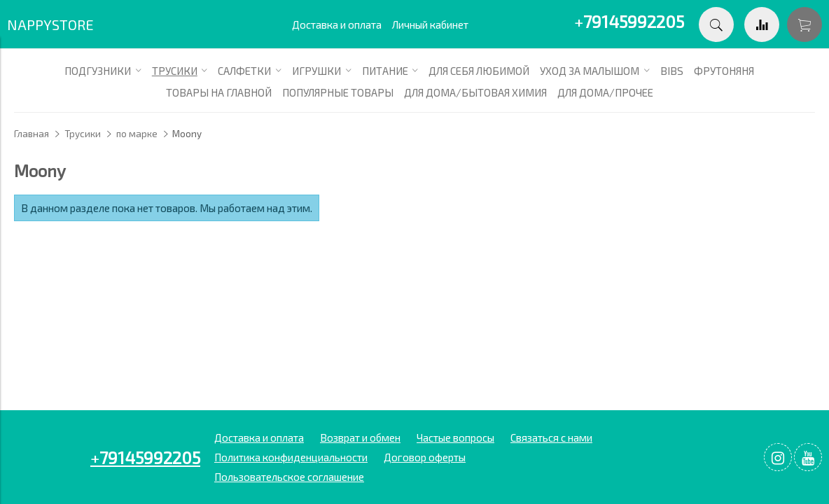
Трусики (83, 134)
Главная (32, 134)
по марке (137, 134)
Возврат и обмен (360, 437)
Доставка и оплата (337, 24)
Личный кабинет (430, 24)
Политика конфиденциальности (291, 457)
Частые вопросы (455, 437)
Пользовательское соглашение (289, 477)
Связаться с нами (551, 437)
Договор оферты (425, 457)
